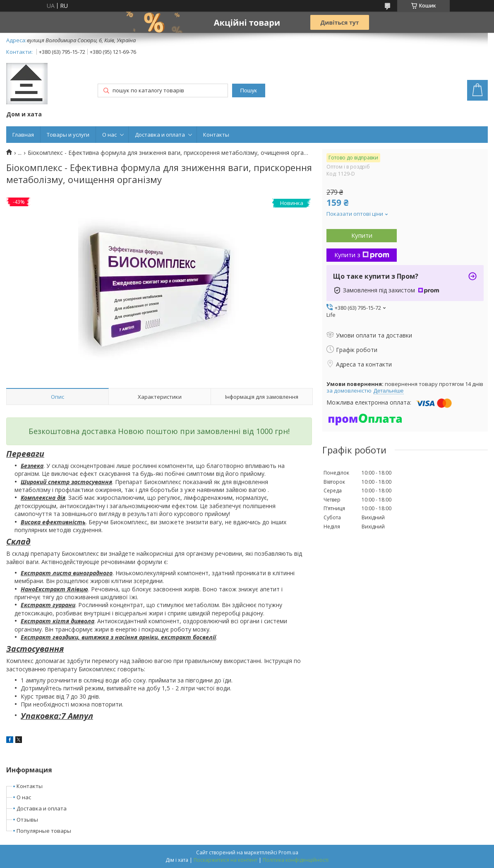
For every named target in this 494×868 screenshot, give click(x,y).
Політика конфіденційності (296, 860)
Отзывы (27, 820)
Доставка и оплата (160, 135)
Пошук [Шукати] (249, 90)
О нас (109, 135)
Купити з (362, 255)
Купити (362, 235)
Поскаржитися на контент (225, 860)
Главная (23, 135)
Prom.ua (288, 852)
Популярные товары (44, 831)
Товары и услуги (68, 135)
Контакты (216, 135)
